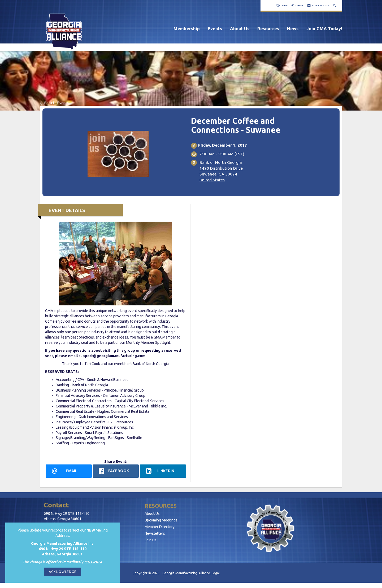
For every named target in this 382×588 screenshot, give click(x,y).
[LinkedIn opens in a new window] (163, 471)
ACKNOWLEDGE (63, 572)
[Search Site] (335, 5)
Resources (268, 29)
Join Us (151, 540)
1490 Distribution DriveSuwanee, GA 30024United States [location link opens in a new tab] (221, 174)
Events (215, 29)
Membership (187, 29)
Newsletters (155, 533)
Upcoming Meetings (161, 520)
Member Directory (160, 527)
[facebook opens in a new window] (116, 471)
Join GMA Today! (324, 29)
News (293, 29)
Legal (216, 573)
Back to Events (54, 103)
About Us (240, 29)
